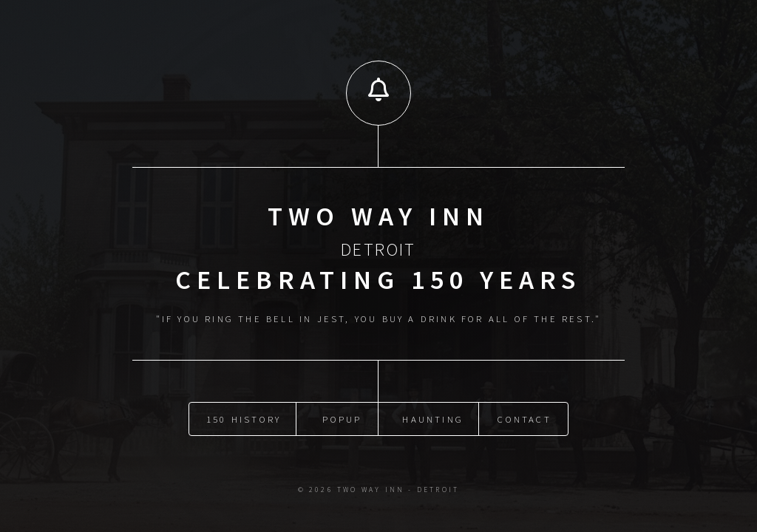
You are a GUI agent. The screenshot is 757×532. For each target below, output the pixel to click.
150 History (244, 418)
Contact (524, 418)
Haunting (433, 418)
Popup (342, 418)
